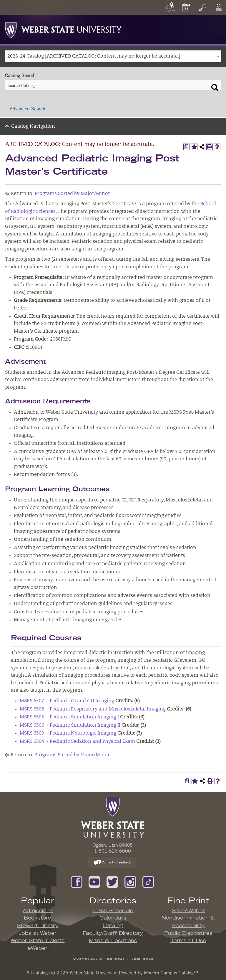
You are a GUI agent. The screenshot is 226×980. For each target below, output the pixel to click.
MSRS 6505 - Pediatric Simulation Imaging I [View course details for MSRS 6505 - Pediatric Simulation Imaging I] (69, 717)
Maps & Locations (113, 941)
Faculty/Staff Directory (113, 933)
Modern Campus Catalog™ (171, 973)
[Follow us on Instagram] (130, 881)
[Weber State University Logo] (63, 29)
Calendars (113, 918)
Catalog (113, 926)
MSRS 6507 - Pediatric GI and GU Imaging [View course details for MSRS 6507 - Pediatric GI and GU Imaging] (67, 701)
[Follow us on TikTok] (148, 881)
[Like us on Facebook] (77, 881)
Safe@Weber (188, 911)
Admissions (38, 911)
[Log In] (219, 7)
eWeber (38, 948)
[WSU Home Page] (113, 817)
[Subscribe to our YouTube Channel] (94, 881)
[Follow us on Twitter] (112, 881)
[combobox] (113, 56)
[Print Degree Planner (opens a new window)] (187, 147)
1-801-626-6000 (113, 851)
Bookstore (38, 918)
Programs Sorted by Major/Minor (72, 194)
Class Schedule (113, 911)
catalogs (41, 973)
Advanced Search (28, 109)
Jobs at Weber (38, 933)
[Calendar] (186, 7)
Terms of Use (188, 941)
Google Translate (142, 958)
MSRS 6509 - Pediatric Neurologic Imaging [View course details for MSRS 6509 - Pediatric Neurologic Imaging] (68, 733)
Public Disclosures (188, 933)
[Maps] (170, 7)
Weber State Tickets (38, 941)
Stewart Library (38, 926)
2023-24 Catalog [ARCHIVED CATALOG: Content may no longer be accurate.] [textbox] (94, 56)
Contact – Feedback (112, 863)
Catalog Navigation (33, 127)
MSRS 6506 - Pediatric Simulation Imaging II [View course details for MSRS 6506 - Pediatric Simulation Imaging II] (70, 725)
